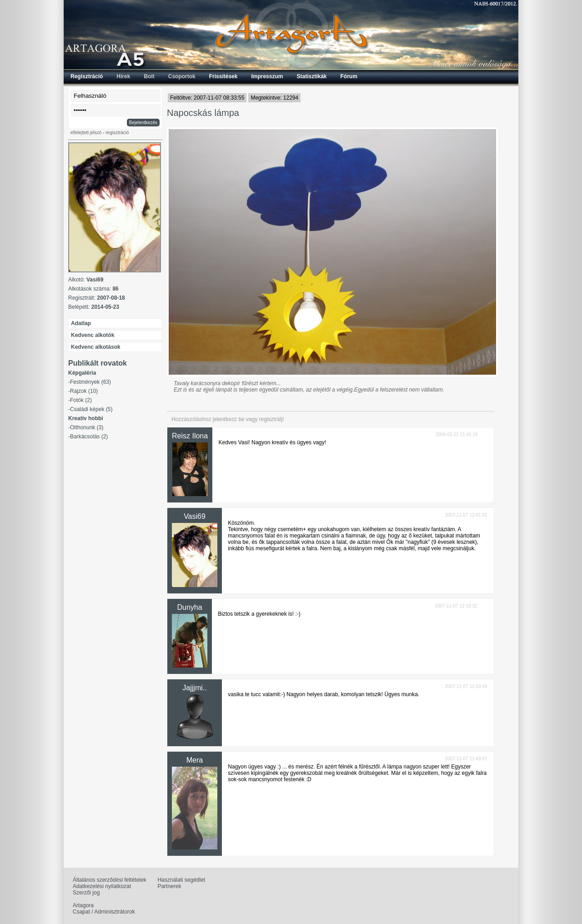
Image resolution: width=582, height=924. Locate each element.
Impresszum (267, 76)
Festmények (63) (90, 382)
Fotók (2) (81, 400)
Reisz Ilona (190, 436)
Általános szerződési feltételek (109, 880)
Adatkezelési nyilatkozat (102, 886)
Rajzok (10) (84, 391)
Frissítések (223, 76)
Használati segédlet (181, 880)
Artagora (83, 905)
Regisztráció (87, 76)
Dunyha (189, 607)
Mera (195, 760)
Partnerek (169, 886)
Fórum (349, 76)
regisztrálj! (272, 419)
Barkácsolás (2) (89, 437)
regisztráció (117, 133)
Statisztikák (311, 76)
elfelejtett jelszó (86, 133)
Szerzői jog (86, 893)
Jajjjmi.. (194, 688)
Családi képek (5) (91, 409)
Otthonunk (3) (87, 427)
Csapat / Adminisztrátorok (104, 912)
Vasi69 (195, 516)
